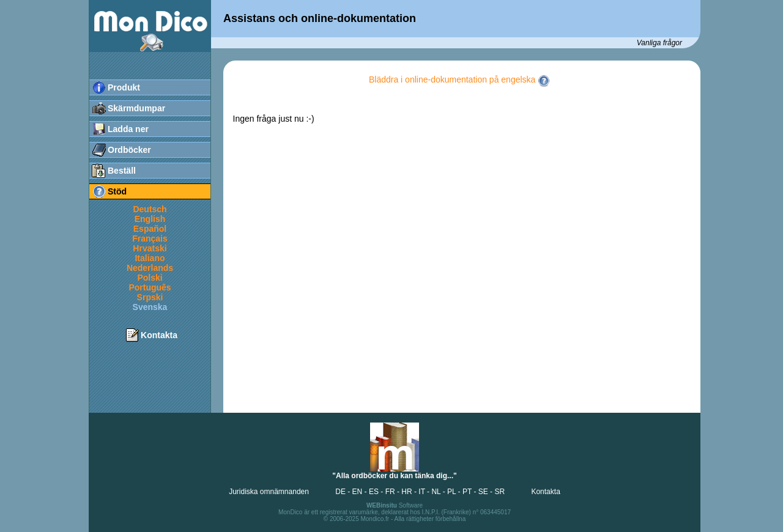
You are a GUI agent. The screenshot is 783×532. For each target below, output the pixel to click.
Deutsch (150, 209)
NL (436, 492)
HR (406, 492)
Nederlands (150, 268)
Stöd (117, 191)
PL (451, 492)
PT (467, 492)
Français (150, 238)
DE (340, 492)
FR (390, 492)
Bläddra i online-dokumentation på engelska (459, 79)
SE (483, 492)
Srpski (150, 297)
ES (374, 492)
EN (358, 492)
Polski (150, 278)
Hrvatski (150, 248)
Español (150, 229)
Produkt (124, 87)
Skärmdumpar (136, 108)
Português (150, 287)
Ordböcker (129, 150)
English (150, 219)
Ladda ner (128, 129)
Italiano (150, 258)
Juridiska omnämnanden (269, 492)
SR (499, 492)
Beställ (122, 171)
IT (421, 492)
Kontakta (159, 335)
